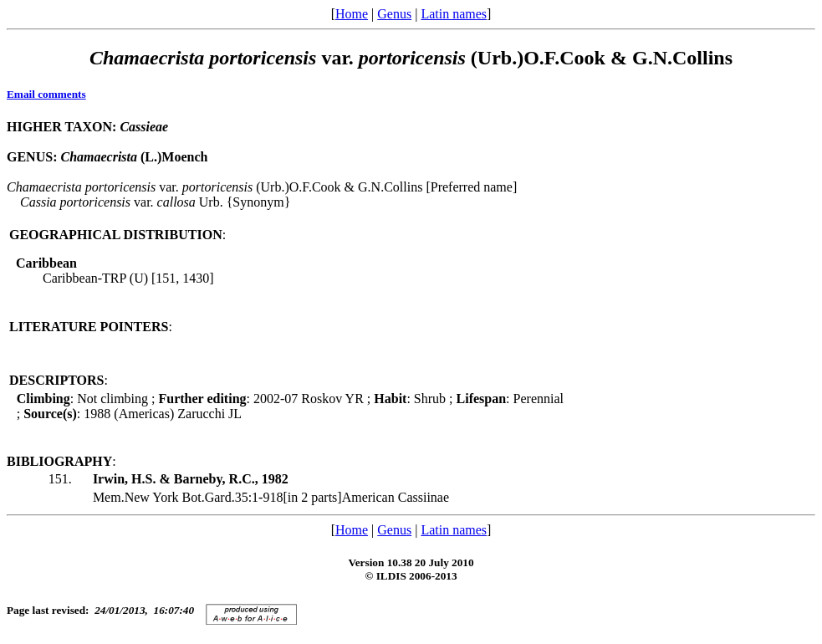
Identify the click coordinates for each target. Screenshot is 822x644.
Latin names (454, 14)
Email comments (46, 94)
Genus (394, 14)
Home (352, 14)
